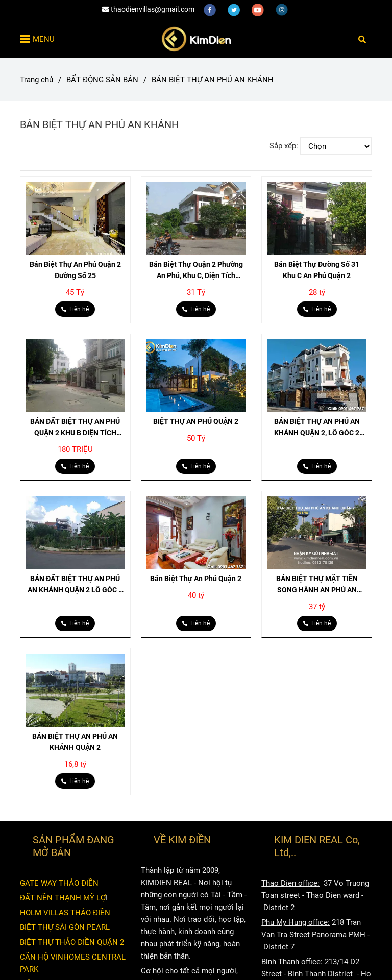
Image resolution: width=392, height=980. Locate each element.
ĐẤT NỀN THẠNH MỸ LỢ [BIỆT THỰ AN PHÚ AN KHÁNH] (63, 898)
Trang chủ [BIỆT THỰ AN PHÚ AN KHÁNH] (36, 80)
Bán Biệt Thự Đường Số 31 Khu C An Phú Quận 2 (317, 270)
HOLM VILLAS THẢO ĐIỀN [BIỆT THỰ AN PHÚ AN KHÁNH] (65, 913)
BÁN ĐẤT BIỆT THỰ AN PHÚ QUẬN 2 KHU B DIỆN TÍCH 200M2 (75, 428)
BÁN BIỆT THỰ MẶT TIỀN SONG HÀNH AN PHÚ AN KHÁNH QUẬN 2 (317, 585)
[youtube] (259, 9)
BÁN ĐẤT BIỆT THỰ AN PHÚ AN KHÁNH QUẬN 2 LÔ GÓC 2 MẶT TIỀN (75, 585)
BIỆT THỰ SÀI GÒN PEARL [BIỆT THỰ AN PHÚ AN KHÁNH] (65, 927)
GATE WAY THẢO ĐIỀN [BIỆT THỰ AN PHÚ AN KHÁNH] (59, 883)
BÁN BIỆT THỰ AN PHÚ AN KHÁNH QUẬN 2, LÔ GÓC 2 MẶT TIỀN (317, 428)
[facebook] (211, 9)
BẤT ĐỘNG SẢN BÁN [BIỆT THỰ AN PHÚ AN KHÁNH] (102, 80)
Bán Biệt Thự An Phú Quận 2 (196, 579)
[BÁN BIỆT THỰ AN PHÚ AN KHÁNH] (196, 39)
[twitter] (235, 9)
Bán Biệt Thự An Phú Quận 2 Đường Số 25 (75, 270)
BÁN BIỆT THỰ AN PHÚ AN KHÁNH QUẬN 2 (75, 742)
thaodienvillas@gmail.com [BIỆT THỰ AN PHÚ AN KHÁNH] (148, 9)
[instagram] (282, 9)
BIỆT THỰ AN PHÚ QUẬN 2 (196, 421)
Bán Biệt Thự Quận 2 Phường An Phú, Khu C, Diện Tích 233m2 (196, 271)
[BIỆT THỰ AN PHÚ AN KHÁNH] (75, 218)
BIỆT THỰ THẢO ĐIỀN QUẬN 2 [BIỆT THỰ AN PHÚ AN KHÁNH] (72, 942)
